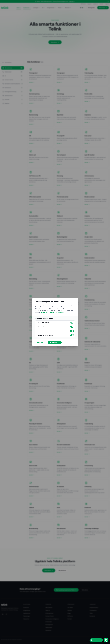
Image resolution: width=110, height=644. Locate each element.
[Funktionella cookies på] (72, 327)
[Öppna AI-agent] (106, 640)
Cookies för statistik (43, 331)
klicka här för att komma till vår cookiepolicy (53, 312)
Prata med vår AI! (96, 640)
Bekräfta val (41, 343)
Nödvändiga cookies (43, 323)
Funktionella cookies (43, 327)
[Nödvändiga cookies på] (72, 323)
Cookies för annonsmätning (44, 335)
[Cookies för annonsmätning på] (72, 335)
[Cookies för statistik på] (72, 331)
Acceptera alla (55, 343)
